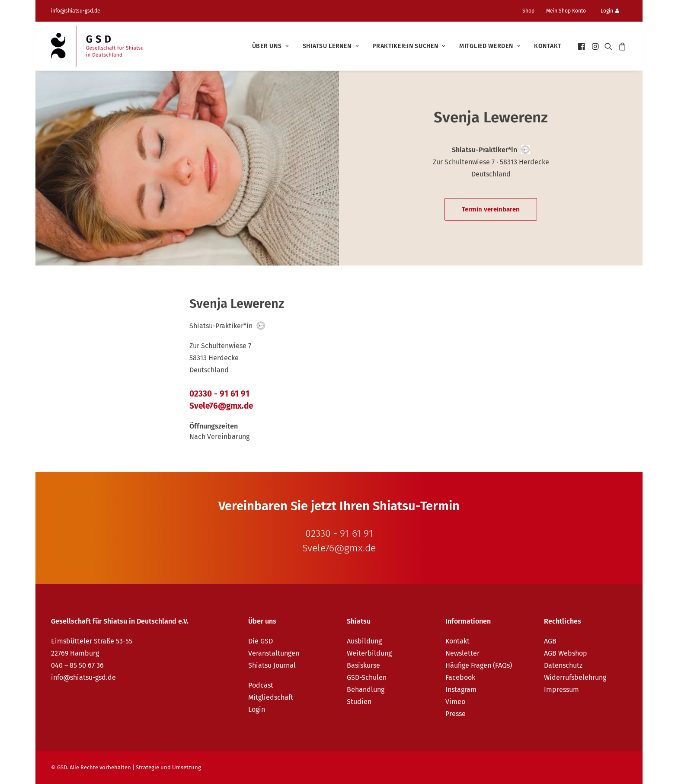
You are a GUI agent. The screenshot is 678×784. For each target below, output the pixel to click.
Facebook (460, 677)
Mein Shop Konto (566, 11)
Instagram (461, 690)
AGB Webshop (566, 653)
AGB (550, 641)
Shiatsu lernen (331, 46)
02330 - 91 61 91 (219, 394)
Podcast (261, 685)
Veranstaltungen (274, 653)
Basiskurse (363, 665)
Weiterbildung (369, 653)
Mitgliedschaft (271, 697)
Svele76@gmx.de (221, 406)
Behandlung (366, 690)
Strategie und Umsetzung (168, 767)
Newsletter (462, 653)
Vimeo (455, 702)
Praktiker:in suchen (409, 46)
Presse (456, 714)
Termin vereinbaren (491, 209)
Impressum (561, 690)
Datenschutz (563, 665)
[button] (582, 46)
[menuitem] (532, 11)
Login (610, 11)
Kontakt (548, 46)
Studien (359, 702)
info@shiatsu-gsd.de (76, 11)
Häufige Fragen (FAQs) (479, 665)
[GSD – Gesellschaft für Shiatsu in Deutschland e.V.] (97, 46)
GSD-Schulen (367, 677)
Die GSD (261, 641)
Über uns (270, 46)
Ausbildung (364, 641)
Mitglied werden (490, 46)
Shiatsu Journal (272, 665)
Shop (528, 11)
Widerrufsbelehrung (575, 677)
